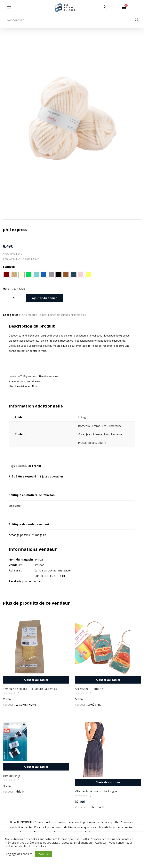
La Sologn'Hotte (26, 705)
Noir (107, 434)
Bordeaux (84, 426)
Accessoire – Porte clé (89, 689)
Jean (89, 434)
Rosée (92, 443)
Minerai (98, 434)
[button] (9, 8)
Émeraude (115, 426)
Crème (96, 426)
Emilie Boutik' (96, 807)
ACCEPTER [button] (44, 854)
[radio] (7, 275)
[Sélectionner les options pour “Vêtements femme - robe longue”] (108, 782)
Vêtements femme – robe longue (96, 791)
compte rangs (12, 776)
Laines (43, 315)
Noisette (116, 434)
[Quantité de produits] (14, 298)
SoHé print (94, 705)
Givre (81, 434)
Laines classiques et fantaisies (67, 315)
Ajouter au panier (44, 298)
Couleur (9, 267)
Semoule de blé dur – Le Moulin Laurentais (30, 689)
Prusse (82, 443)
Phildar (39, 565)
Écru (105, 426)
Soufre (102, 443)
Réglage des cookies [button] (19, 854)
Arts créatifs (29, 315)
